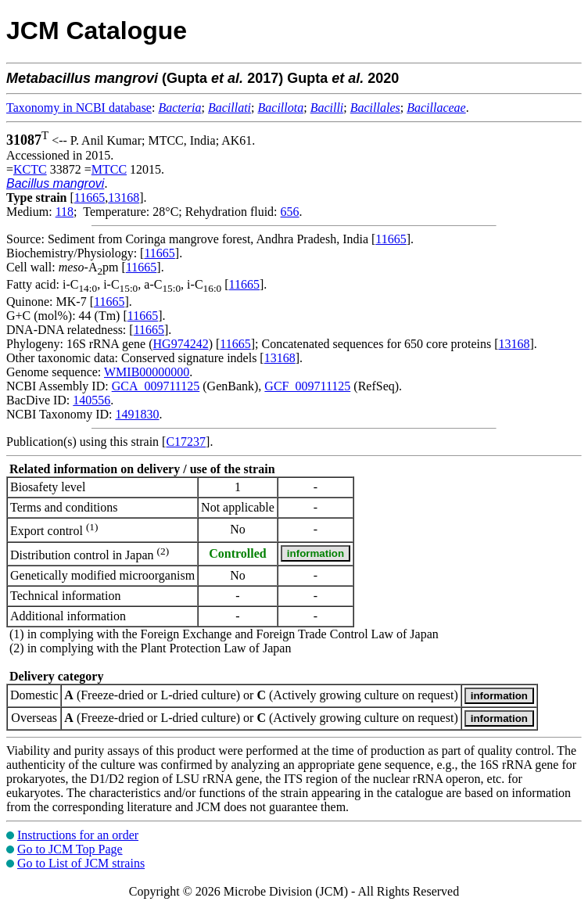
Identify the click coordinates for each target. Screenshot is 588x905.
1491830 (137, 414)
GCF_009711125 (307, 386)
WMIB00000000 (147, 372)
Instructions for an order (78, 835)
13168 (124, 198)
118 (65, 212)
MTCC (109, 169)
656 (290, 212)
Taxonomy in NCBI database (79, 108)
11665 (90, 198)
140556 (91, 400)
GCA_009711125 (156, 386)
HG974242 (181, 344)
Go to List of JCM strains (81, 863)
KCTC (30, 169)
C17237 (186, 442)
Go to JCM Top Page (70, 849)
